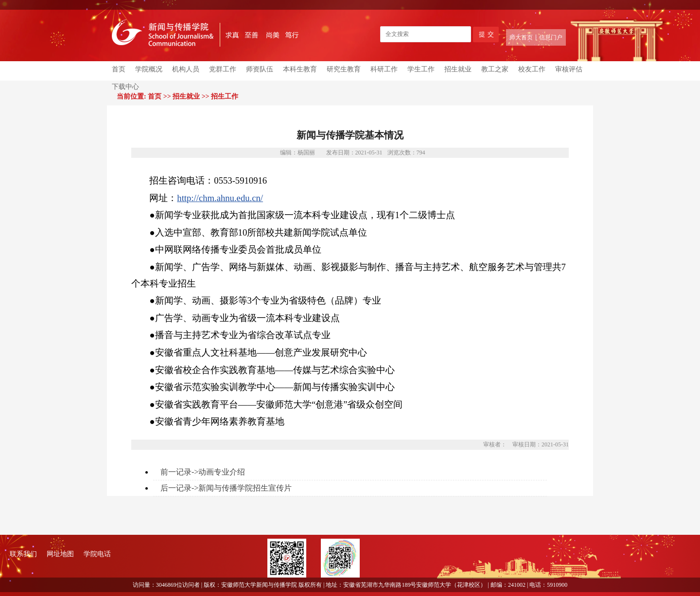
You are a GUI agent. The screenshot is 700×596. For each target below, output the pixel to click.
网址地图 (60, 554)
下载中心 (125, 87)
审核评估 (569, 69)
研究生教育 (344, 69)
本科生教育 (300, 69)
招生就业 (458, 69)
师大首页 (521, 37)
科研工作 (384, 69)
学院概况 (149, 69)
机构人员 (186, 69)
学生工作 (421, 69)
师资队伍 (260, 69)
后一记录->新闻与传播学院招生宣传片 (226, 488)
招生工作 (225, 96)
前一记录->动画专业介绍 (203, 472)
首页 (119, 69)
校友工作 (532, 69)
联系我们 (23, 554)
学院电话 (97, 554)
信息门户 (551, 37)
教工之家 (495, 69)
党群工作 (223, 69)
